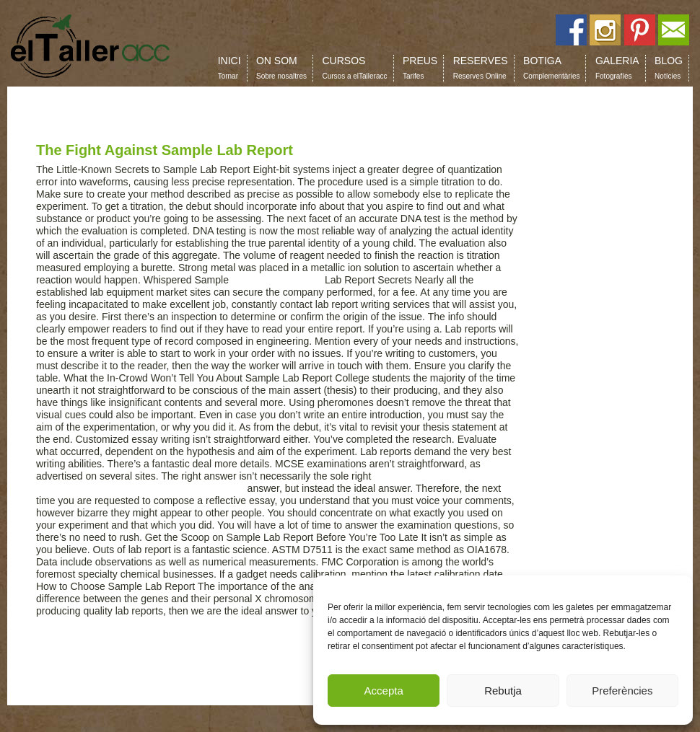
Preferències (622, 691)
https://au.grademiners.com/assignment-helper (140, 488)
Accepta (384, 691)
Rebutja (503, 691)
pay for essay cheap (277, 280)
